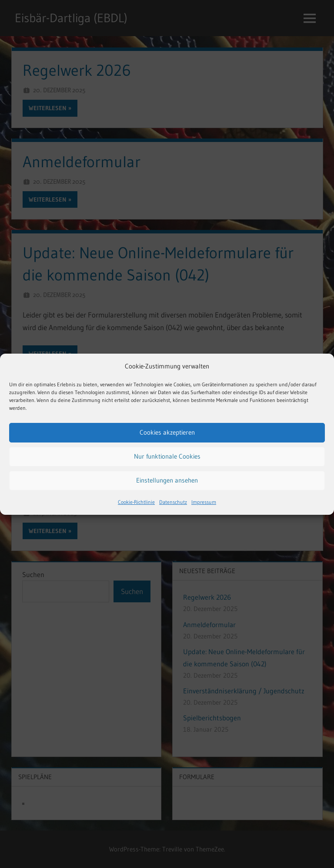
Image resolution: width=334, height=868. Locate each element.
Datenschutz (173, 502)
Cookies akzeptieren (167, 432)
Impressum (204, 502)
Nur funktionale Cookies (167, 456)
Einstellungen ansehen (167, 480)
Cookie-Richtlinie (136, 502)
